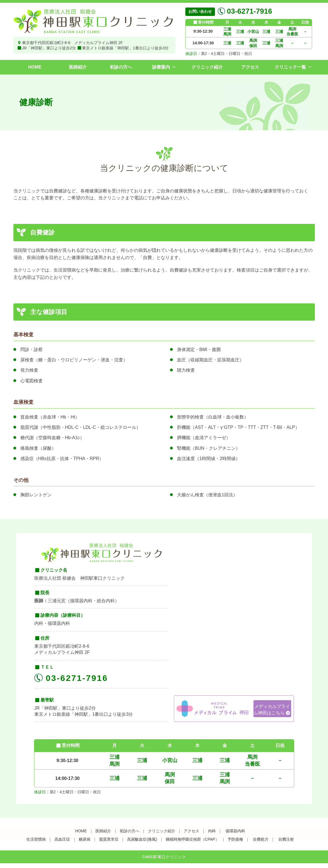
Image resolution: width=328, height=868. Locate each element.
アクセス (250, 67)
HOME (35, 67)
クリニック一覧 (290, 67)
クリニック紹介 (207, 67)
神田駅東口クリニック (166, 857)
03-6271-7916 (249, 11)
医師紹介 (78, 67)
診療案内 (161, 67)
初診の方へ (121, 67)
